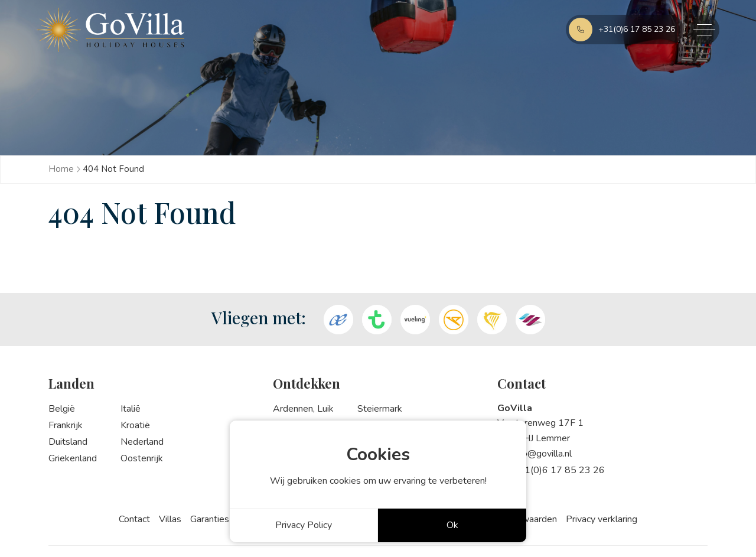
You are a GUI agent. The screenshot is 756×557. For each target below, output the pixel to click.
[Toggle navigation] (705, 30)
